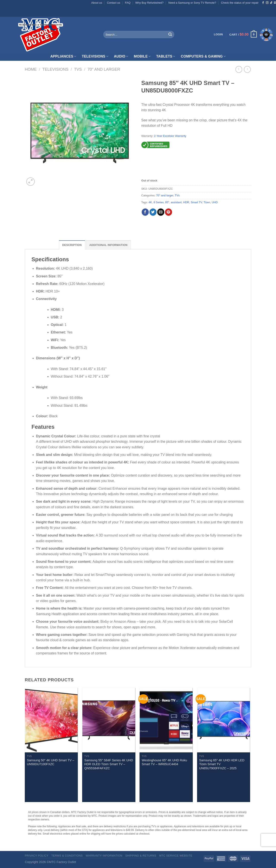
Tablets (166, 56)
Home (31, 69)
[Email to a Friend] (161, 212)
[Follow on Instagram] (267, 3)
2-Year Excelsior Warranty (170, 136)
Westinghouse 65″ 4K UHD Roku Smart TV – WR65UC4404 (164, 762)
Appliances (63, 56)
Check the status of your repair (240, 3)
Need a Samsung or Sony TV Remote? (192, 3)
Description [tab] (72, 245)
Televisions (95, 56)
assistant (176, 202)
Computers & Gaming (203, 56)
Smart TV (196, 202)
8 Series (159, 202)
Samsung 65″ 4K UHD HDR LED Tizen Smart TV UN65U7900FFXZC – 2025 (222, 764)
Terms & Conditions (67, 856)
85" (167, 202)
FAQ (128, 3)
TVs (78, 69)
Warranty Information (104, 856)
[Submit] (170, 34)
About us (97, 3)
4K (150, 202)
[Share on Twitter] (153, 212)
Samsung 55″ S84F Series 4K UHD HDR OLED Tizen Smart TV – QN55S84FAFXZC (109, 764)
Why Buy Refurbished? (149, 3)
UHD (215, 202)
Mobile (142, 56)
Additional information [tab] (108, 245)
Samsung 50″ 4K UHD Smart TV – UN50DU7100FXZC (51, 762)
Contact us (114, 3)
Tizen (207, 202)
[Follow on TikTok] (271, 3)
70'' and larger (104, 69)
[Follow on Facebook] (263, 3)
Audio (121, 56)
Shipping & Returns (141, 856)
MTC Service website (176, 856)
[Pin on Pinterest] (169, 212)
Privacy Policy (37, 856)
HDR (186, 202)
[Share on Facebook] (145, 212)
